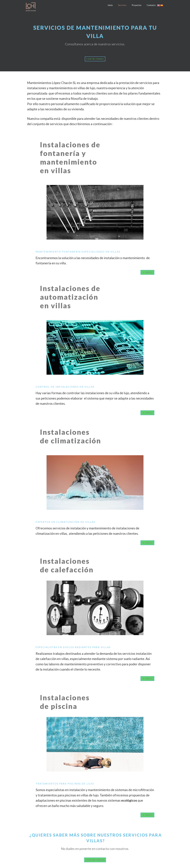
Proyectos (137, 5)
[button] (95, 59)
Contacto (151, 5)
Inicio (110, 5)
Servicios (122, 5)
